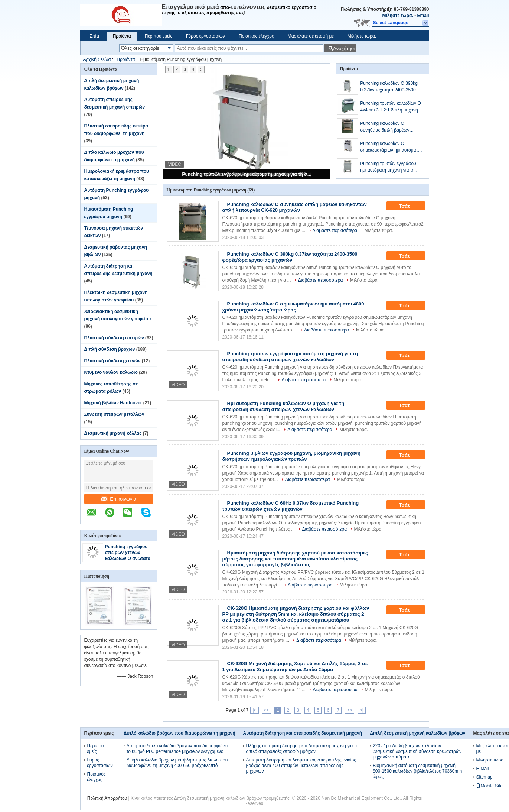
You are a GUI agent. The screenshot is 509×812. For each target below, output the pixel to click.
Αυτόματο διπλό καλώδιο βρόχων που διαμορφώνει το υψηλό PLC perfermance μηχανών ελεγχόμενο (177, 749)
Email (423, 16)
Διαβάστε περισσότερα (335, 230)
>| (362, 710)
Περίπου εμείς (159, 36)
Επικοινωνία (119, 499)
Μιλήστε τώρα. (398, 16)
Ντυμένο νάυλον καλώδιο (111, 372)
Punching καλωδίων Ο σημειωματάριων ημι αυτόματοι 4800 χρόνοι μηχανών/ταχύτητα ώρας (391, 147)
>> (349, 710)
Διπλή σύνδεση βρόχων (110, 349)
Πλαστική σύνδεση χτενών (112, 361)
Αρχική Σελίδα (97, 59)
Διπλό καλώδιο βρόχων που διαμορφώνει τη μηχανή (180, 733)
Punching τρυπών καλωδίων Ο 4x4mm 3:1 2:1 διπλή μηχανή (391, 107)
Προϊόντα (122, 36)
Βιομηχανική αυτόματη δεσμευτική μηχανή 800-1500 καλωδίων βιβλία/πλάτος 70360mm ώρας (417, 771)
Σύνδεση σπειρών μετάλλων (114, 414)
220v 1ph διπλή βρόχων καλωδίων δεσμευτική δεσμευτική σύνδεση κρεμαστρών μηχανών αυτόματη (417, 751)
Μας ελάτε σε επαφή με (311, 36)
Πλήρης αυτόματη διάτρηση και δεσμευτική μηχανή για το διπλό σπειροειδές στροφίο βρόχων (302, 749)
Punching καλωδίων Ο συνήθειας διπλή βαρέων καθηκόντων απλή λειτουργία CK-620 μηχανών (389, 127)
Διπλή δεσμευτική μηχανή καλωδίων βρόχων (417, 733)
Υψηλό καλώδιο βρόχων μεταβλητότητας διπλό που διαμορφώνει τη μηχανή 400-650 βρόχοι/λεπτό (177, 763)
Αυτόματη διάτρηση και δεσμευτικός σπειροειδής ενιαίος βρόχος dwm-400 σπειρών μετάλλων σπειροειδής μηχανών (301, 766)
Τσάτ (409, 206)
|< (254, 710)
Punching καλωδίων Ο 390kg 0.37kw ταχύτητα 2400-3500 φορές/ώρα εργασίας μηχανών (390, 87)
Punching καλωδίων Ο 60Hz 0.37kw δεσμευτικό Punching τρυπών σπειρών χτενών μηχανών (291, 506)
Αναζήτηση (344, 48)
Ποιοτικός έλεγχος (256, 36)
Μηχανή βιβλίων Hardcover (113, 403)
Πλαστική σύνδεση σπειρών (114, 338)
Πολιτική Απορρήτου (107, 798)
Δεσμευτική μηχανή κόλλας (113, 433)
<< (267, 710)
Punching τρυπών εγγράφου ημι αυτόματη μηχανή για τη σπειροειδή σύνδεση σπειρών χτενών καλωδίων (247, 174)
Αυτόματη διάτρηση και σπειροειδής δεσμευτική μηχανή (303, 733)
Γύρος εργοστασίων (205, 36)
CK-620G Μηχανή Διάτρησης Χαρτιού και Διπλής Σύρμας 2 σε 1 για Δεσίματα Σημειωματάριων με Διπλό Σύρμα (295, 667)
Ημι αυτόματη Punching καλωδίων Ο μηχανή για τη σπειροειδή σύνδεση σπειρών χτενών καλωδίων (283, 406)
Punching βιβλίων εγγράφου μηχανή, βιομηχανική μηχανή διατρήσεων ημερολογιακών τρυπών (291, 456)
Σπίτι (94, 36)
